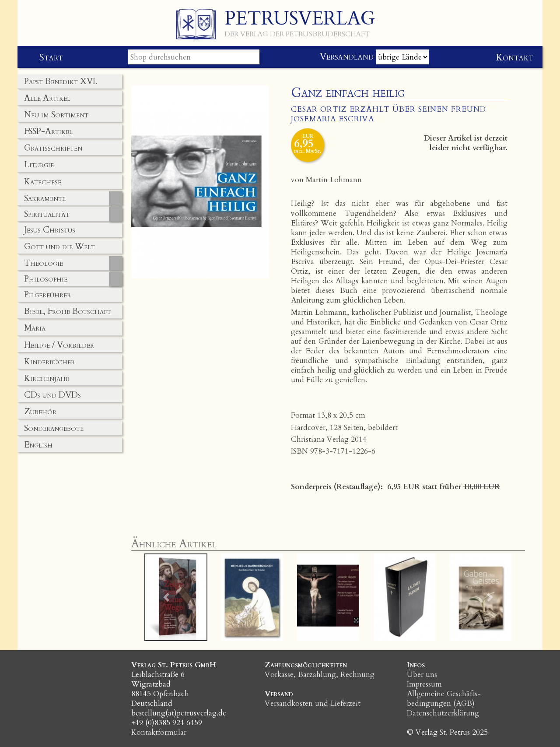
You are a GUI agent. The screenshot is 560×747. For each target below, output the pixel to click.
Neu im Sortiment (56, 115)
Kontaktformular (159, 732)
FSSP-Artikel (48, 131)
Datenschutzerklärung (443, 713)
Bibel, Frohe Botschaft (68, 311)
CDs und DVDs (52, 395)
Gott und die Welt (59, 247)
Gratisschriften (53, 148)
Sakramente (45, 198)
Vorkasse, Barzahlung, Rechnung (320, 675)
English (38, 445)
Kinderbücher (49, 362)
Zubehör (40, 412)
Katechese (43, 182)
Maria (35, 328)
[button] (166, 597)
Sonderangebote (54, 428)
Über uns (422, 675)
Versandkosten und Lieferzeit (313, 703)
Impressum (424, 684)
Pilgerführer (47, 295)
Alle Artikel (47, 98)
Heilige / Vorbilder (59, 345)
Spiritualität (47, 214)
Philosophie (46, 279)
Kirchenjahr (47, 378)
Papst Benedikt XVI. (61, 81)
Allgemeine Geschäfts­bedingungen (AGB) (444, 699)
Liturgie (39, 165)
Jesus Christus (50, 230)
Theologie (44, 263)
